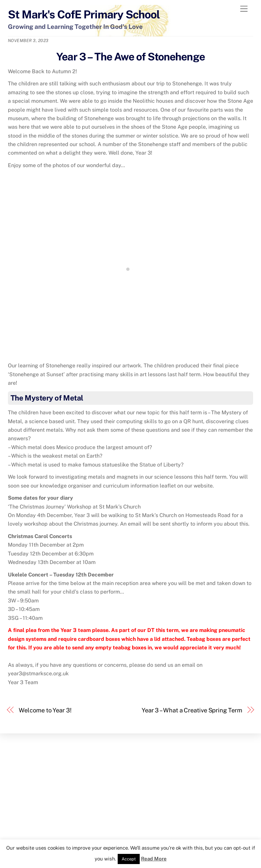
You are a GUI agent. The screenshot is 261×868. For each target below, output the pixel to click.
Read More (154, 859)
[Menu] (244, 9)
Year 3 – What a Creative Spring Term (192, 710)
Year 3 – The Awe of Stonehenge (130, 57)
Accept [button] (129, 859)
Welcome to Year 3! (45, 710)
